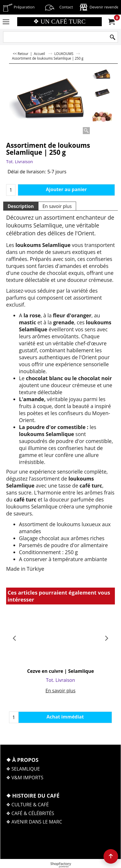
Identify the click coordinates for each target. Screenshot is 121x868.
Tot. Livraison (20, 161)
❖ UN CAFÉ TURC (59, 22)
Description (21, 206)
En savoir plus (57, 206)
